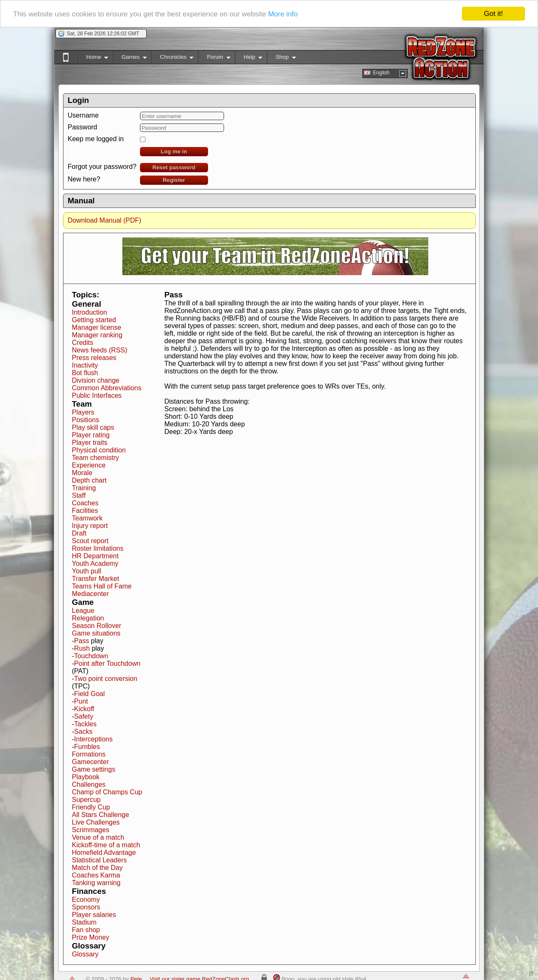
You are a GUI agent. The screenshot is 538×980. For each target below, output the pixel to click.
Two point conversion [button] (105, 679)
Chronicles (173, 59)
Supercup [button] (86, 800)
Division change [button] (96, 380)
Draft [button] (79, 533)
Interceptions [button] (93, 739)
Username (83, 115)
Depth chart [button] (89, 480)
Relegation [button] (88, 618)
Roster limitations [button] (98, 548)
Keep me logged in (96, 139)
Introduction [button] (90, 312)
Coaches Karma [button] (96, 875)
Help (249, 59)
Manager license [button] (96, 327)
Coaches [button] (85, 503)
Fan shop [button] (86, 930)
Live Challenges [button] (96, 822)
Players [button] (83, 412)
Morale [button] (82, 473)
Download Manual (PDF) (104, 220)
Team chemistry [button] (95, 458)
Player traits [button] (90, 443)
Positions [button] (86, 420)
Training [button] (84, 488)
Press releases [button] (94, 358)
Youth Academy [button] (95, 564)
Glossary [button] (85, 954)
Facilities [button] (85, 511)
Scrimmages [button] (91, 830)
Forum (214, 59)
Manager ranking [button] (97, 335)
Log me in (174, 151)
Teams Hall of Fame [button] (102, 586)
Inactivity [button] (85, 365)
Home (93, 59)
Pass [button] (82, 641)
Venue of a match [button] (98, 837)
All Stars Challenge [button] (100, 815)
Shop (281, 59)
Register (174, 180)
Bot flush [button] (85, 373)
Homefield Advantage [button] (104, 853)
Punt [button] (81, 701)
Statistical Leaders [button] (99, 860)
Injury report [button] (90, 526)
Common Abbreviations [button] (107, 388)
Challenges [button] (89, 784)
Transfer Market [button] (95, 579)
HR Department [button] (95, 556)
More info (283, 14)
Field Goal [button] (89, 694)
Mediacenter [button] (90, 594)
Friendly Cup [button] (91, 807)
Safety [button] (83, 716)
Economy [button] (86, 900)
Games (130, 59)
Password (82, 127)
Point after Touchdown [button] (107, 663)
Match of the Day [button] (97, 868)
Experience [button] (89, 465)
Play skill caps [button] (93, 427)
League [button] (83, 611)
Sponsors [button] (86, 907)
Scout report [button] (90, 541)
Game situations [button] (96, 633)
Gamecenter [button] (90, 762)
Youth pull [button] (87, 571)
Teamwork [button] (87, 518)
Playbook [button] (86, 777)
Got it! (493, 14)
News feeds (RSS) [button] (100, 350)
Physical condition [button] (99, 450)
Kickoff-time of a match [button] (106, 845)
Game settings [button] (94, 769)
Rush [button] (82, 648)
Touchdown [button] (91, 656)
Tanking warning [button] (96, 883)
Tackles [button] (85, 724)
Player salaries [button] (94, 915)
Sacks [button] (83, 732)
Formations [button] (89, 754)
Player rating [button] (91, 435)
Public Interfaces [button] (97, 395)
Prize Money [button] (91, 937)
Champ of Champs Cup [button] (107, 792)
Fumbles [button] (87, 747)
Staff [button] (79, 495)
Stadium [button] (84, 922)
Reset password (174, 167)
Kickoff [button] (84, 709)
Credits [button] (83, 343)
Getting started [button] (94, 320)
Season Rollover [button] (96, 626)
